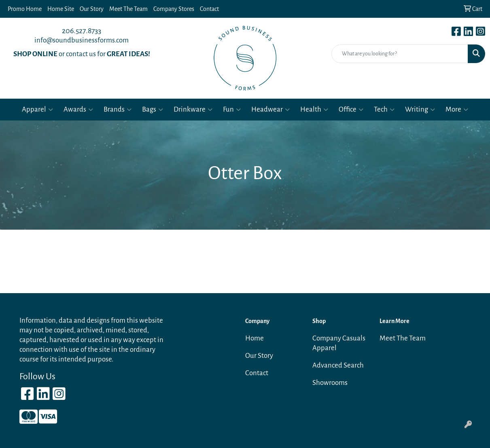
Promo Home (25, 9)
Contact (209, 9)
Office (351, 110)
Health (314, 110)
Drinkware (193, 110)
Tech (384, 110)
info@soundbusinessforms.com (82, 40)
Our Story (92, 9)
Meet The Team (128, 9)
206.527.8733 (82, 31)
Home (255, 338)
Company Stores (174, 9)
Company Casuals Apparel (339, 343)
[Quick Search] (400, 54)
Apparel (37, 110)
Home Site (61, 9)
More (457, 110)
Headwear (270, 110)
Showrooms (330, 383)
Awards (78, 110)
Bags (153, 110)
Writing (420, 110)
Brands (118, 110)
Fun (232, 110)
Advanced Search (338, 365)
